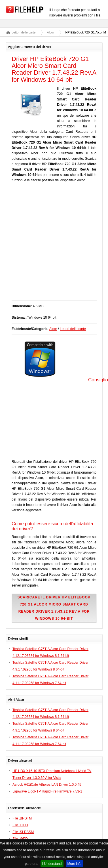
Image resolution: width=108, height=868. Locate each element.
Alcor (50, 32)
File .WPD (20, 839)
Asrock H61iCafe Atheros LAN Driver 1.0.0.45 (47, 785)
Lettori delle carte (24, 32)
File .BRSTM (22, 818)
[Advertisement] (53, 244)
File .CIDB (20, 825)
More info (75, 864)
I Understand (52, 864)
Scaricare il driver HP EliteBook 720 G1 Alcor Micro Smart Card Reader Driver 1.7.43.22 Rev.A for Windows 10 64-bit (54, 608)
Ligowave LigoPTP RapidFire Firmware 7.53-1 (47, 791)
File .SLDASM (23, 832)
